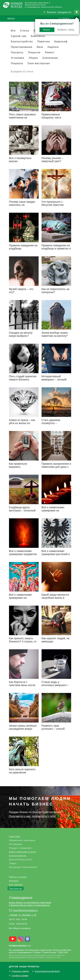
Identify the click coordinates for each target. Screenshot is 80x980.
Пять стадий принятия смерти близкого (23, 378)
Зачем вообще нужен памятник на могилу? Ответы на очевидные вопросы (55, 337)
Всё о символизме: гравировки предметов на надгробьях (23, 554)
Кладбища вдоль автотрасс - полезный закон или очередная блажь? (22, 512)
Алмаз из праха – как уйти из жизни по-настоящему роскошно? (24, 423)
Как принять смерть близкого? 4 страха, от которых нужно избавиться (23, 643)
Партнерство (16, 888)
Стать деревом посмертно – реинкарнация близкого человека (56, 425)
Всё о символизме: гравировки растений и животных (56, 554)
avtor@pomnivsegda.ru (26, 910)
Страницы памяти (20, 971)
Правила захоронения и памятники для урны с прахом (56, 467)
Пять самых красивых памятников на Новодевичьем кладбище (22, 119)
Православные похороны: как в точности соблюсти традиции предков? (54, 119)
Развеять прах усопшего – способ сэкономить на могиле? (56, 729)
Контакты (14, 881)
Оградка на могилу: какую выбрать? (21, 334)
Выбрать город (34, 28)
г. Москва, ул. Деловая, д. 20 (23, 915)
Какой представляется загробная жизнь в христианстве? (55, 598)
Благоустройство (18, 856)
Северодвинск (21, 898)
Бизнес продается (59, 12)
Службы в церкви (20, 976)
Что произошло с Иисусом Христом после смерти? (53, 205)
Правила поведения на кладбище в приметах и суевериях (56, 249)
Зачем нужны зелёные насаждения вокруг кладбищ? (23, 729)
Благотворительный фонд (47, 971)
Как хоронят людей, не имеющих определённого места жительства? (56, 643)
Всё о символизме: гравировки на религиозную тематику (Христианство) (23, 599)
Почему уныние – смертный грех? (52, 160)
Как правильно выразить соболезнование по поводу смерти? (21, 468)
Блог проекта (16, 885)
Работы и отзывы (18, 877)
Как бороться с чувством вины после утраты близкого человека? (22, 687)
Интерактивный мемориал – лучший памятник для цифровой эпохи (54, 381)
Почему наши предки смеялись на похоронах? (22, 205)
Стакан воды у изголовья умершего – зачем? (55, 685)
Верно (15, 28)
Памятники (15, 836)
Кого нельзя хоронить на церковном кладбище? (22, 772)
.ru (20, 946)
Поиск (65, 19)
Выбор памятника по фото (23, 852)
